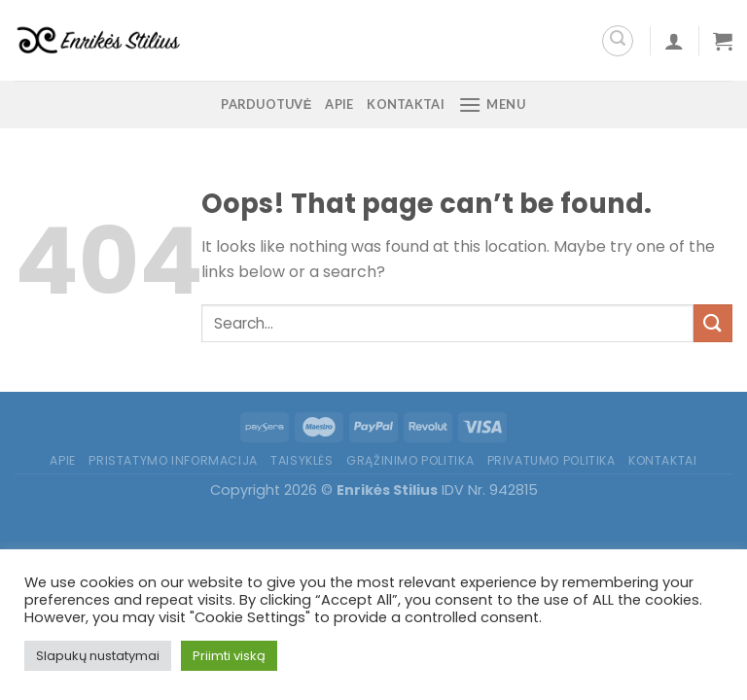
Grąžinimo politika (410, 460)
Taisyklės (302, 460)
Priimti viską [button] (229, 656)
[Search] (618, 41)
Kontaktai (405, 104)
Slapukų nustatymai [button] (98, 656)
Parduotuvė (266, 104)
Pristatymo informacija (173, 460)
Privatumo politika (551, 460)
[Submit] (713, 323)
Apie (339, 104)
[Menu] (492, 105)
